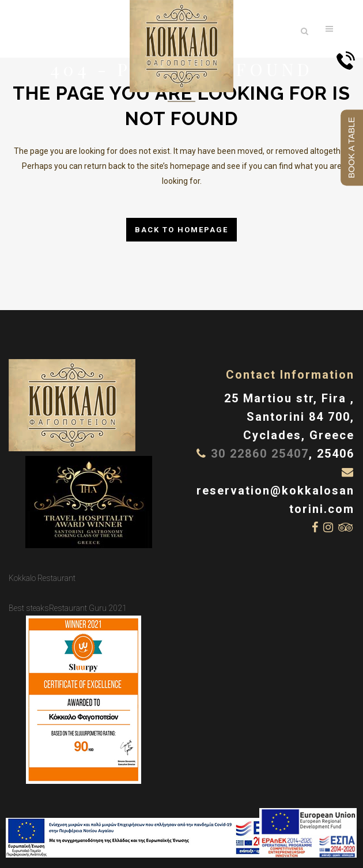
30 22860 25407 (260, 454)
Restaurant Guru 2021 (88, 608)
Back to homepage (181, 230)
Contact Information (290, 375)
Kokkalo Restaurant (42, 578)
